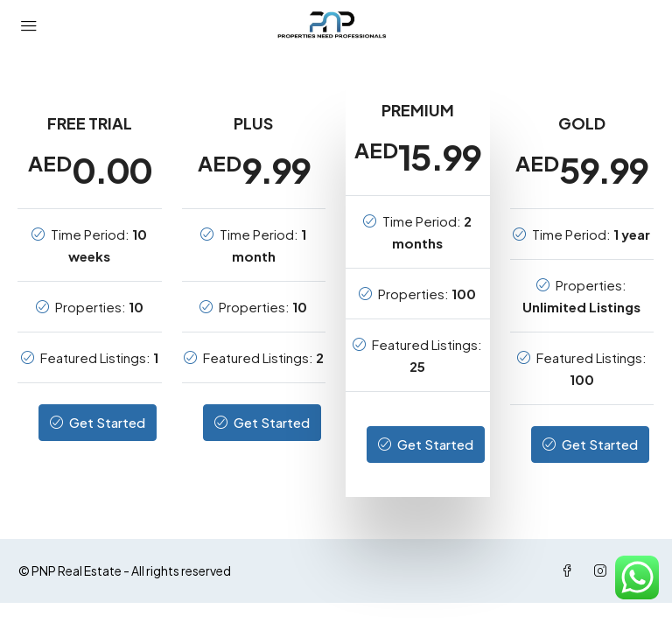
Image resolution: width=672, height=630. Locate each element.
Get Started (98, 422)
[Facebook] (570, 570)
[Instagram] (604, 570)
